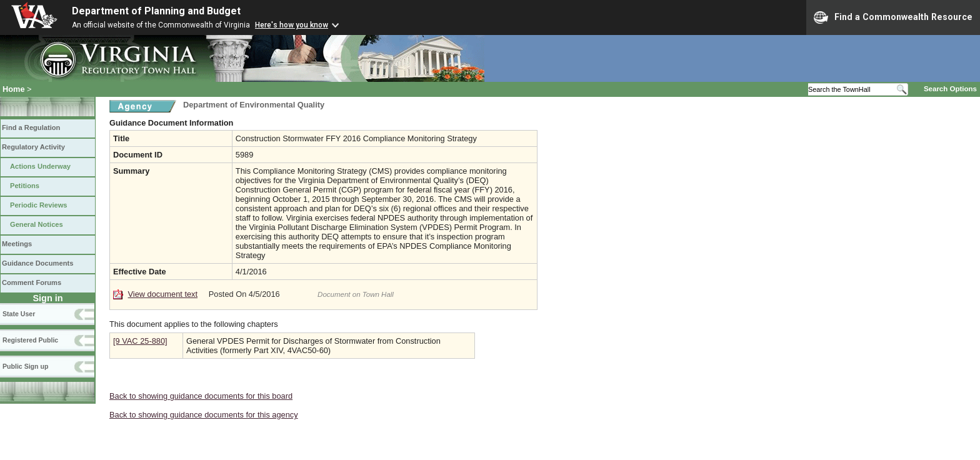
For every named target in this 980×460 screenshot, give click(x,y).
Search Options (950, 89)
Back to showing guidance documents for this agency (204, 415)
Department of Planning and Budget (156, 11)
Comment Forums (32, 282)
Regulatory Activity (33, 147)
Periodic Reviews (39, 205)
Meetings (17, 244)
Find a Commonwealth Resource (893, 17)
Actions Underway (40, 166)
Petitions (25, 186)
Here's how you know (292, 25)
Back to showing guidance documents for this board (201, 396)
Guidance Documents (37, 263)
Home (14, 89)
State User (19, 314)
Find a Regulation (31, 127)
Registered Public (30, 340)
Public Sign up (25, 366)
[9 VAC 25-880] (140, 341)
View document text (163, 294)
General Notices (37, 224)
